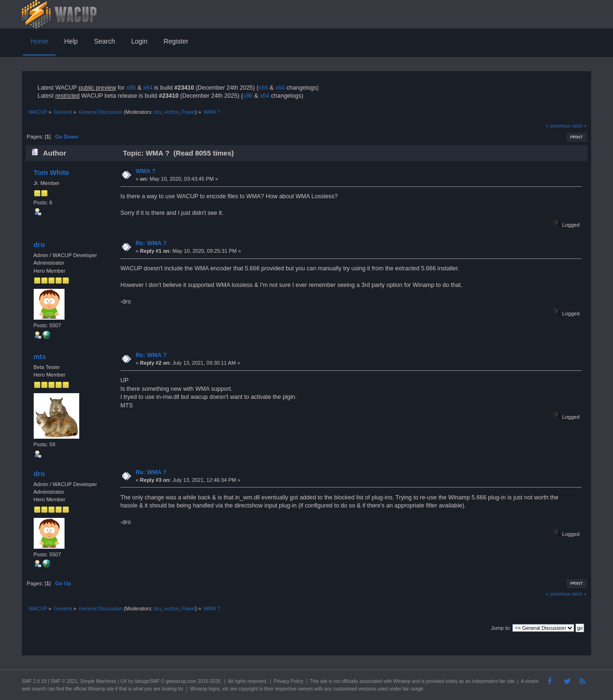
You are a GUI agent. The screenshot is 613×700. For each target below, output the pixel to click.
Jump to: (501, 628)
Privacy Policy (288, 681)
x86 (131, 88)
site (324, 681)
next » (579, 126)
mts (40, 356)
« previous (558, 126)
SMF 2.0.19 (34, 681)
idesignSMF (147, 681)
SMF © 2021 (64, 681)
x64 (148, 88)
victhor (172, 112)
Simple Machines (98, 681)
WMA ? (146, 171)
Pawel (188, 112)
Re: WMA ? (151, 243)
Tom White (51, 172)
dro (157, 112)
